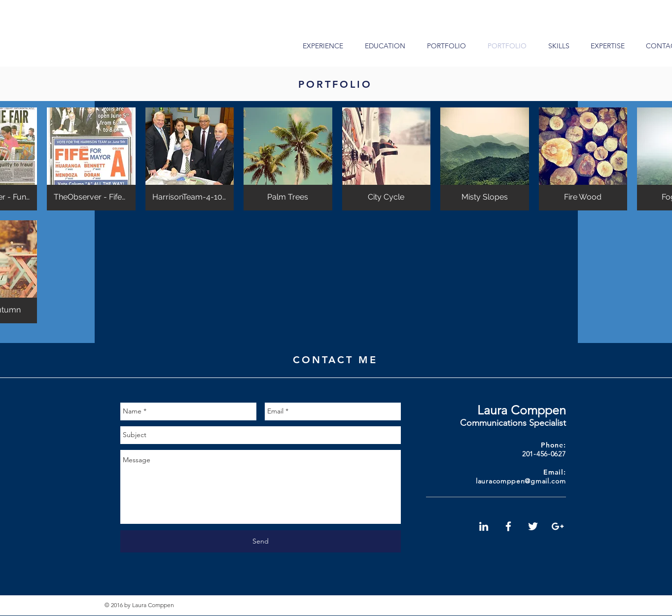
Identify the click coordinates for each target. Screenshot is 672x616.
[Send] (261, 541)
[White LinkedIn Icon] (484, 526)
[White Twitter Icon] (533, 526)
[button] (91, 159)
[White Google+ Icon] (558, 526)
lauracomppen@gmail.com (521, 481)
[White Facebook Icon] (508, 526)
